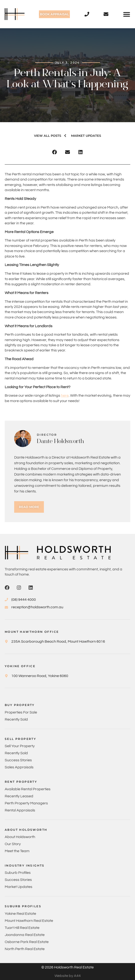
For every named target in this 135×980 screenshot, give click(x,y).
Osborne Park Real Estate (27, 942)
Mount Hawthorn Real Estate (29, 921)
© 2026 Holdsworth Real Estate (67, 967)
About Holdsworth (20, 837)
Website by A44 (68, 976)
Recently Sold (16, 719)
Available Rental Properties (28, 789)
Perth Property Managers (26, 803)
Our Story (13, 844)
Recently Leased (19, 796)
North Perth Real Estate (25, 949)
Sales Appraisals (19, 767)
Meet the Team (17, 851)
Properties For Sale (21, 712)
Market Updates (19, 887)
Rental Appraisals (20, 810)
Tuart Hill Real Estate (22, 928)
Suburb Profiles (18, 873)
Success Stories (18, 760)
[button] (127, 14)
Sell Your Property (20, 746)
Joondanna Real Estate (25, 935)
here (65, 395)
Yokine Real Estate (20, 914)
